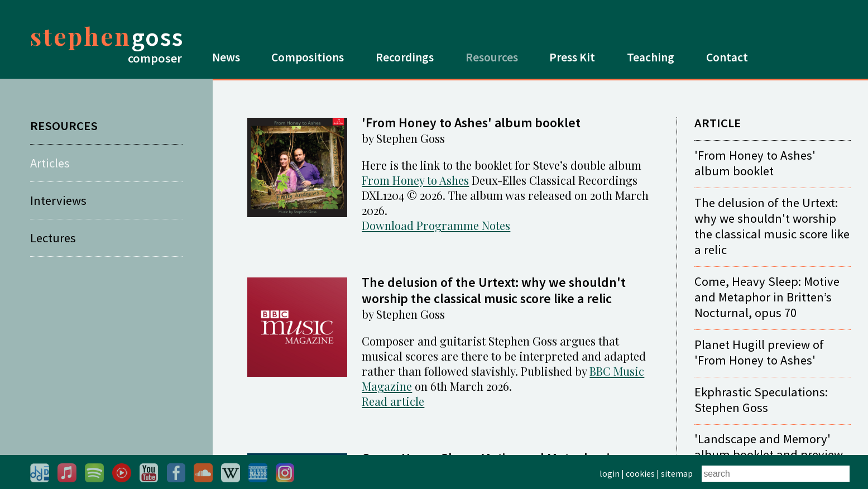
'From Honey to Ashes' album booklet (755, 163)
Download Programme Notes (436, 225)
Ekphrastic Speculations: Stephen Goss (761, 400)
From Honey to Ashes (415, 180)
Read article (393, 401)
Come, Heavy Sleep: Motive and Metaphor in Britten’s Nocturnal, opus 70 (767, 297)
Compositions (308, 57)
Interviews (58, 200)
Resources (492, 57)
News (226, 57)
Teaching (651, 57)
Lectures (53, 238)
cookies (640, 473)
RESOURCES (64, 126)
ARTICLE (718, 123)
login (610, 473)
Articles (50, 163)
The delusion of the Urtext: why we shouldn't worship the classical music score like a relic (772, 226)
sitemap (677, 473)
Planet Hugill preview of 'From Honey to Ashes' (759, 352)
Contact (727, 57)
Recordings (405, 57)
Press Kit (572, 57)
